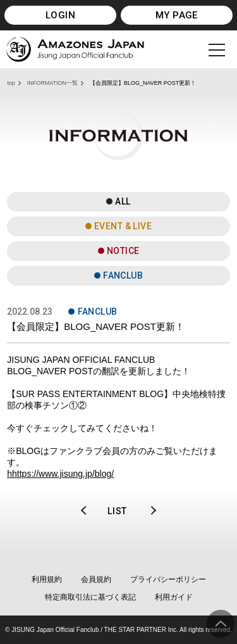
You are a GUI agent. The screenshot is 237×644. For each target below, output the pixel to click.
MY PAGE (177, 15)
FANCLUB (123, 275)
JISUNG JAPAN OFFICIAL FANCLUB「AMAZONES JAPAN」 (75, 49)
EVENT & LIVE (123, 226)
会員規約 (96, 579)
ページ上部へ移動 (221, 624)
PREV (88, 511)
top (11, 83)
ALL (123, 201)
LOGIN (60, 15)
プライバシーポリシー (168, 579)
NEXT (149, 511)
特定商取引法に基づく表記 (90, 597)
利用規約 (47, 579)
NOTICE (123, 251)
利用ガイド (174, 597)
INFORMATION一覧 (52, 83)
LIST (117, 511)
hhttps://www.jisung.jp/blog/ (60, 474)
